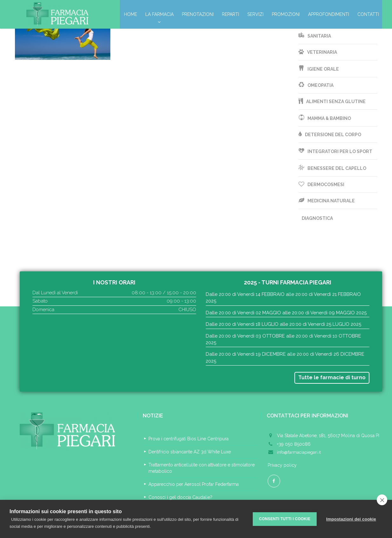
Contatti (368, 14)
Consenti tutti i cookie (285, 519)
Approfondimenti (329, 14)
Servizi (255, 14)
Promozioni (286, 14)
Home (131, 14)
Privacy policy (282, 465)
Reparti (230, 14)
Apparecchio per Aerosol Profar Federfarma (194, 484)
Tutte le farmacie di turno (332, 377)
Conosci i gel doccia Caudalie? (180, 497)
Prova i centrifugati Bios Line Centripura (189, 439)
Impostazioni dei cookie (351, 519)
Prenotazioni (198, 14)
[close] (382, 500)
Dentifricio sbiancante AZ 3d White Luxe (190, 452)
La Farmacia (159, 16)
